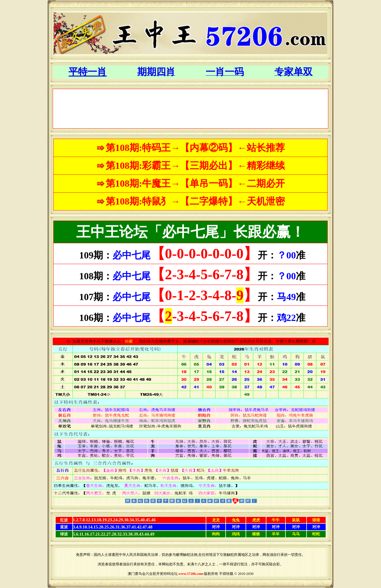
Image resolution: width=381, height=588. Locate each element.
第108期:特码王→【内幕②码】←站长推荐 (195, 148)
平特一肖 (88, 72)
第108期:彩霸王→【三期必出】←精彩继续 (195, 166)
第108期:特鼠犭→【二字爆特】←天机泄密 (195, 201)
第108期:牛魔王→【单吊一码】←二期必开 (195, 183)
